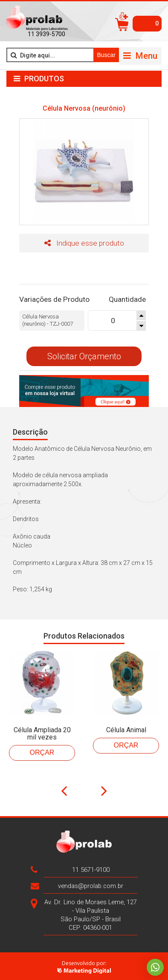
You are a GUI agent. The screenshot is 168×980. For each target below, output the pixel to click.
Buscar (106, 55)
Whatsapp (155, 967)
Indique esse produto (84, 243)
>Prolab (37, 18)
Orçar (42, 750)
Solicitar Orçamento (84, 354)
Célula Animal (126, 727)
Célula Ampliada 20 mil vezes (42, 731)
